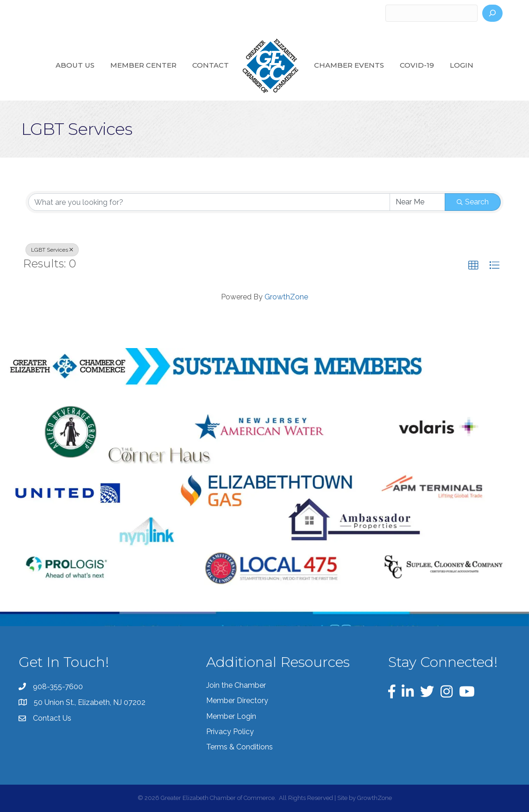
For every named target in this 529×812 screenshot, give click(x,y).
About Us (75, 65)
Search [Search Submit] (473, 202)
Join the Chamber (236, 685)
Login (462, 65)
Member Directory (237, 701)
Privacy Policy (230, 732)
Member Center (143, 65)
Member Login (231, 716)
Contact (211, 65)
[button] (473, 266)
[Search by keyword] (209, 202)
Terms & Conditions (239, 747)
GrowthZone (286, 297)
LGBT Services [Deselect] (52, 250)
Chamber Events (349, 65)
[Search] (492, 13)
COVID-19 (417, 65)
